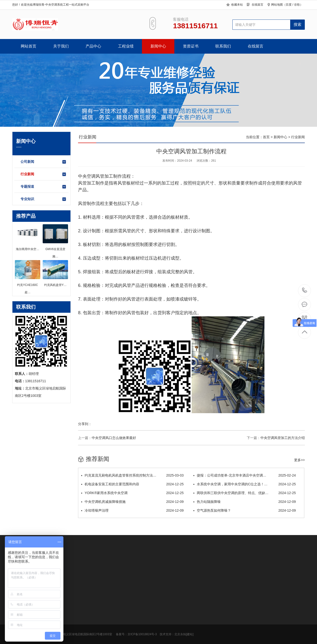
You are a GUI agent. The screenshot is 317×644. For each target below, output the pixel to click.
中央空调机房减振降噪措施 (132, 502)
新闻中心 (158, 46)
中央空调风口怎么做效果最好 (114, 438)
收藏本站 (237, 5)
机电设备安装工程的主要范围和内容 (132, 484)
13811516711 (305, 290)
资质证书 (191, 46)
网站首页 (29, 46)
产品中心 (93, 46)
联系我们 (223, 46)
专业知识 (44, 199)
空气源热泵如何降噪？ (245, 510)
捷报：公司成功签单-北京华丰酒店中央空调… (245, 475)
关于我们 (61, 46)
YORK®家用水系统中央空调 (132, 493)
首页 (266, 137)
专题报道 (44, 187)
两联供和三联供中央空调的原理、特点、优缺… (245, 493)
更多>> (299, 460)
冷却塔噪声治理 (132, 510)
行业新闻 (44, 174)
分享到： (85, 424)
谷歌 (297, 5)
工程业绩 (126, 46)
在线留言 (258, 5)
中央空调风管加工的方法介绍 (283, 438)
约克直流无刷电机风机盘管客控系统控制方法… (132, 475)
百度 (289, 5)
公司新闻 (44, 162)
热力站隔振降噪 (245, 502)
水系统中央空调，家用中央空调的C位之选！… (245, 484)
